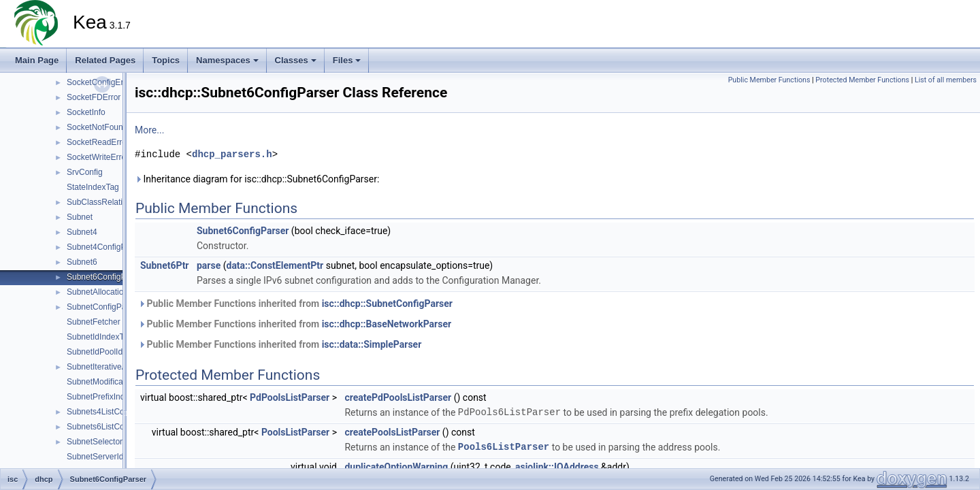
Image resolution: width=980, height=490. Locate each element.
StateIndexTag (93, 187)
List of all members (946, 80)
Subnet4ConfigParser (106, 247)
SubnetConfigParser (103, 307)
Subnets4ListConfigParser (114, 412)
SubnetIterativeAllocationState (121, 367)
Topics (166, 60)
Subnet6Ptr (165, 265)
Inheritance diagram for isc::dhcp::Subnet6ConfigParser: (257, 179)
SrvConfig (85, 172)
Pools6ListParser (504, 447)
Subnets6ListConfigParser (114, 427)
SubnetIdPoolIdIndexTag (111, 352)
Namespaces (227, 60)
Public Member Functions (769, 80)
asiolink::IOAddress (557, 467)
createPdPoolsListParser (398, 397)
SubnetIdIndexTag (100, 337)
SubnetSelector (95, 442)
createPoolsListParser (392, 432)
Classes (296, 60)
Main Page (37, 60)
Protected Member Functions (862, 80)
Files (347, 60)
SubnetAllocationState (107, 292)
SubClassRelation (99, 202)
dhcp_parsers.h (232, 154)
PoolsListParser (295, 432)
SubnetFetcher (94, 322)
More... (149, 130)
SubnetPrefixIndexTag (107, 397)
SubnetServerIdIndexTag (112, 457)
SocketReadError (98, 142)
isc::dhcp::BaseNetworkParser (387, 324)
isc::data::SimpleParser (372, 344)
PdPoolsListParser (290, 397)
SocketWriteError (98, 157)
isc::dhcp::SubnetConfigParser (387, 304)
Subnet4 (82, 232)
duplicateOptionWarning (396, 467)
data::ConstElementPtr (275, 265)
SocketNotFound (97, 127)
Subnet (80, 217)
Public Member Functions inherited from (295, 304)
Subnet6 (82, 262)
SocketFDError (94, 97)
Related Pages (105, 60)
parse (209, 265)
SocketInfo (86, 112)
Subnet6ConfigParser (106, 277)
